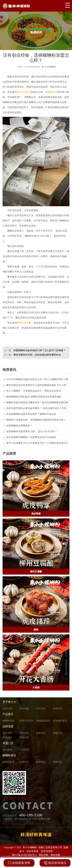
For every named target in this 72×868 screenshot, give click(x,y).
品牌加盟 (8, 726)
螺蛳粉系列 (8, 721)
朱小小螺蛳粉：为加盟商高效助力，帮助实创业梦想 (34, 391)
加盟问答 (24, 737)
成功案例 (7, 750)
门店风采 (24, 750)
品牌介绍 (7, 709)
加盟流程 (7, 737)
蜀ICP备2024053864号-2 (24, 855)
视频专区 (58, 762)
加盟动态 (24, 762)
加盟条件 (41, 733)
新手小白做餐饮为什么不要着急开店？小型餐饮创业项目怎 (37, 443)
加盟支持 (58, 733)
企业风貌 (24, 709)
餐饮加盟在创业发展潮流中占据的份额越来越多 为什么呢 (36, 385)
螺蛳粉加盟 (51, 92)
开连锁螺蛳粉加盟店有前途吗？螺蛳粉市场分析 (31, 414)
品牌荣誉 (58, 709)
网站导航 (44, 855)
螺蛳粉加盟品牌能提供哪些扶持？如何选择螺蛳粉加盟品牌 (37, 402)
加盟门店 (8, 743)
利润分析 (24, 733)
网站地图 (55, 855)
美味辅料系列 (60, 721)
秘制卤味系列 (43, 721)
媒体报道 (41, 762)
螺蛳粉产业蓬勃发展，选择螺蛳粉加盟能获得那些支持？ (36, 420)
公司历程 (41, 709)
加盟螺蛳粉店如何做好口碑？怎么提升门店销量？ (40, 350)
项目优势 (7, 733)
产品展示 (8, 714)
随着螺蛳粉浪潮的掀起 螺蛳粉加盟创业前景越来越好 (34, 397)
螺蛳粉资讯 (9, 755)
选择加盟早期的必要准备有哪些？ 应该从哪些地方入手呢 (36, 408)
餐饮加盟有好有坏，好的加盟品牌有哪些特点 (37, 355)
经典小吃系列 (26, 721)
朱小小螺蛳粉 (30, 847)
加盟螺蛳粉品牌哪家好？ (19, 426)
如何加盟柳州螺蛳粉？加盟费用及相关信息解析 (31, 437)
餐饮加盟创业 (24, 92)
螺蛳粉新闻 (8, 762)
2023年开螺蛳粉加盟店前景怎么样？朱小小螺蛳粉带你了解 (37, 379)
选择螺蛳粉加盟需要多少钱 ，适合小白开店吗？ (32, 431)
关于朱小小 (9, 702)
